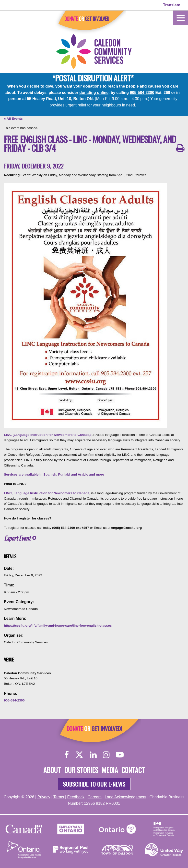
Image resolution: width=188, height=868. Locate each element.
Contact (133, 770)
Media (110, 770)
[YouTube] (120, 755)
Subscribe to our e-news (94, 784)
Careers (95, 797)
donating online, (94, 93)
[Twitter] (79, 755)
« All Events (13, 119)
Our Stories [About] (81, 770)
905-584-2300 (142, 93)
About (52, 770)
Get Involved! (107, 728)
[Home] (181, 18)
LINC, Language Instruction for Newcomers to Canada (47, 493)
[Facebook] (67, 755)
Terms (59, 797)
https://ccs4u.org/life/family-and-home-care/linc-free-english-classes (58, 626)
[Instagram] (106, 755)
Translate (172, 5)
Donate (71, 19)
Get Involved (97, 19)
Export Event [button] (17, 538)
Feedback (76, 797)
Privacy (44, 797)
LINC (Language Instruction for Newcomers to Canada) (47, 435)
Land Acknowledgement (126, 797)
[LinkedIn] (93, 755)
